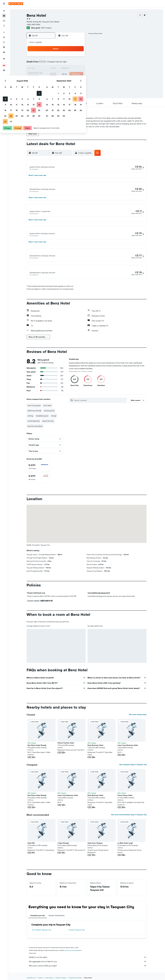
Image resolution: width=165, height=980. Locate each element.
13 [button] (67, 69)
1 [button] (79, 57)
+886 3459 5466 (33, 24)
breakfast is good (42, 421)
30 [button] (45, 86)
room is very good (34, 411)
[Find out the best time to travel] (4, 47)
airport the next (48, 426)
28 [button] (73, 80)
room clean (47, 411)
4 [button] (56, 63)
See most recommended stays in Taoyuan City (129, 820)
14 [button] (73, 69)
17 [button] (50, 74)
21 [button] (73, 74)
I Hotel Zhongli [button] (63, 848)
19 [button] (62, 74)
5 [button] (62, 63)
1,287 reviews (46, 28)
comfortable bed (34, 426)
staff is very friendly (34, 416)
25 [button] (56, 80)
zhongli (54, 421)
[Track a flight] (4, 42)
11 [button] (56, 69)
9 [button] (45, 69)
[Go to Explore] (4, 37)
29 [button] (79, 80)
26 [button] (62, 80)
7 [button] (73, 63)
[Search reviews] (100, 405)
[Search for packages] (4, 26)
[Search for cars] (4, 21)
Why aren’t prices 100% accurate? (88, 971)
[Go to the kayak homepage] (16, 4)
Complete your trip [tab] (38, 921)
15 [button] (79, 69)
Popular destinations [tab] (57, 921)
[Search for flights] (4, 11)
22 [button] (79, 74)
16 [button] (45, 74)
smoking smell (49, 416)
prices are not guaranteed (73, 955)
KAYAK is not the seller (88, 962)
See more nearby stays (138, 720)
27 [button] (67, 80)
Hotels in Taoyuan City (77, 935)
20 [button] (67, 74)
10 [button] (50, 69)
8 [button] (79, 63)
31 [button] (50, 86)
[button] (4, 4)
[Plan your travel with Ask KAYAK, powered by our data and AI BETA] (4, 32)
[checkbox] (38, 472)
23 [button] (45, 80)
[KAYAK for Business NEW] (4, 52)
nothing (30, 421)
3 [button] (50, 63)
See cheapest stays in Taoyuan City (133, 770)
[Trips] (4, 59)
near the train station (35, 431)
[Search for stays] (4, 16)
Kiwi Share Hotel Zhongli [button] (37, 750)
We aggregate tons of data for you (88, 967)
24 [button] (50, 80)
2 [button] (45, 63)
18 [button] (56, 74)
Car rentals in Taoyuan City (41, 935)
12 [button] (62, 69)
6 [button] (67, 63)
